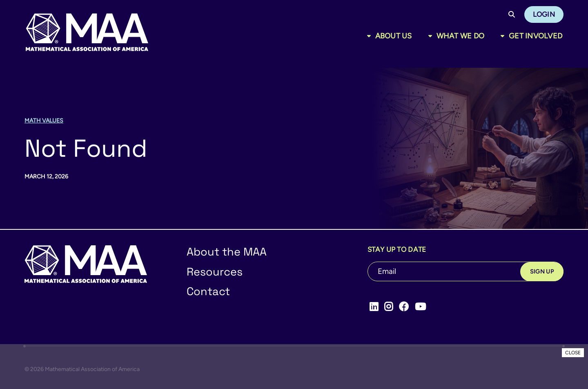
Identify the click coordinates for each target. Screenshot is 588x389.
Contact (208, 291)
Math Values (44, 121)
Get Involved (536, 36)
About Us (394, 36)
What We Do (461, 36)
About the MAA (227, 252)
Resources (215, 272)
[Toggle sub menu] (371, 36)
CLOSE (573, 353)
